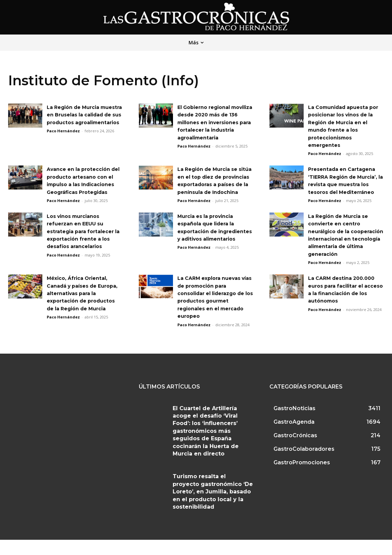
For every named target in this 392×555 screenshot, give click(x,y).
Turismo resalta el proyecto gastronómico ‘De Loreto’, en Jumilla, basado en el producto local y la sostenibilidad (213, 507)
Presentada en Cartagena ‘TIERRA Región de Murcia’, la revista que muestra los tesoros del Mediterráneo (345, 184)
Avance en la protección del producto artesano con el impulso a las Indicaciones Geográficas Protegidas (84, 184)
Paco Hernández (63, 139)
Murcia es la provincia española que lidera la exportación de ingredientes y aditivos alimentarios (211, 239)
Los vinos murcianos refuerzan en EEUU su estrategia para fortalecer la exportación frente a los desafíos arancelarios (84, 239)
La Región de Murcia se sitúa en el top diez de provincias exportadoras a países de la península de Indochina (215, 184)
